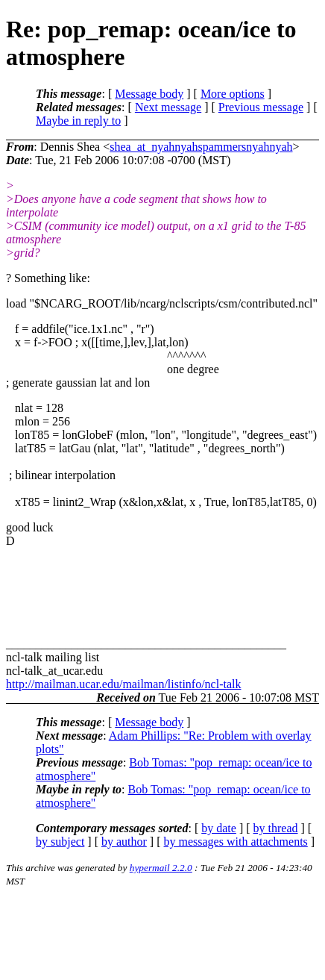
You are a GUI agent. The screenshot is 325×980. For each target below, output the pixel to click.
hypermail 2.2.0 (161, 868)
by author (124, 842)
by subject (60, 842)
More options (233, 94)
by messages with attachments (236, 842)
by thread (276, 828)
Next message (168, 107)
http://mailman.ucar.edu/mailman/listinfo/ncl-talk (123, 684)
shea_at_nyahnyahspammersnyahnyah (201, 147)
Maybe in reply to (78, 121)
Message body (149, 94)
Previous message (261, 107)
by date (219, 828)
